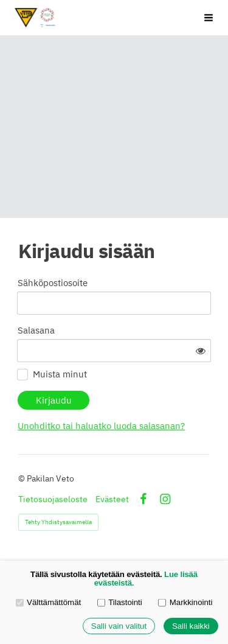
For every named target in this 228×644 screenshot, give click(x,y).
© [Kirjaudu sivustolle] (22, 478)
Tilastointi (120, 602)
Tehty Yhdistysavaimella (58, 522)
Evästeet (112, 499)
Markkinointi (185, 602)
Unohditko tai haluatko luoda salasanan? (101, 426)
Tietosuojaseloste (53, 499)
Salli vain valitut (119, 626)
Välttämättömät (49, 602)
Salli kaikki (191, 626)
